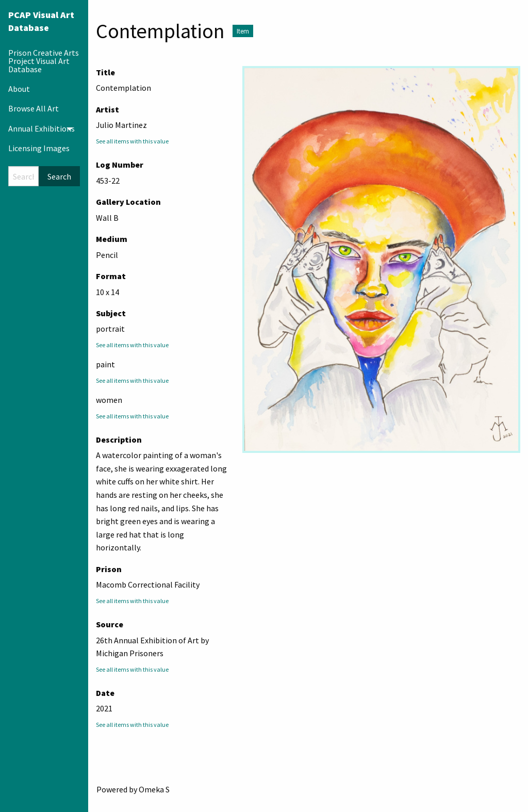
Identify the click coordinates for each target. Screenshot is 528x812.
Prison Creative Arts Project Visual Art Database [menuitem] (44, 61)
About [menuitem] (19, 89)
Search (59, 176)
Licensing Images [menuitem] (39, 148)
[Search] (23, 176)
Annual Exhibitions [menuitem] (42, 128)
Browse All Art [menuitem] (34, 108)
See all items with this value (132, 141)
